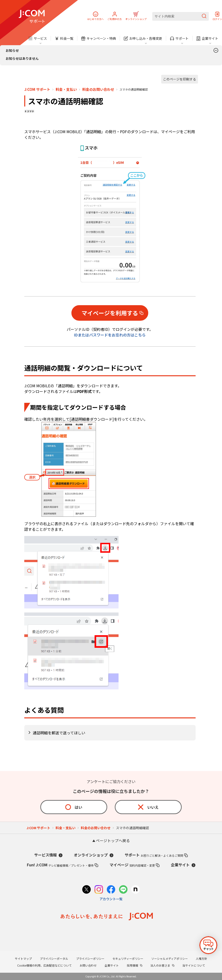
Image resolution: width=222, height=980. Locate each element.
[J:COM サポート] (32, 16)
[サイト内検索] (181, 16)
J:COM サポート (37, 89)
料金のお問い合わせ (98, 89)
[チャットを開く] (208, 945)
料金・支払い (66, 89)
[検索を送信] (204, 16)
